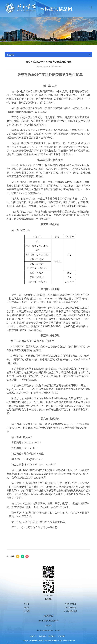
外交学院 (27, 611)
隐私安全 (33, 636)
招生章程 (89, 48)
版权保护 (43, 636)
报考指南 (80, 48)
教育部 (27, 608)
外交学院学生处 (70, 604)
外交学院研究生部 (70, 611)
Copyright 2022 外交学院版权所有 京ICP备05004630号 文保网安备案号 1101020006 (49, 641)
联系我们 (52, 636)
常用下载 (61, 636)
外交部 (27, 604)
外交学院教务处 (70, 608)
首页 (72, 48)
